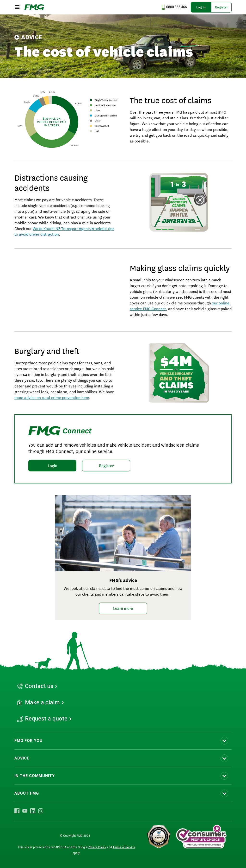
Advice (28, 37)
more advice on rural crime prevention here (52, 397)
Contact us (39, 686)
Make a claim (42, 703)
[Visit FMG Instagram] (41, 811)
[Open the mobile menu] (17, 7)
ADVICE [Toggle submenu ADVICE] (22, 758)
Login (52, 466)
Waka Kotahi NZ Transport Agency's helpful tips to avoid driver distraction (64, 231)
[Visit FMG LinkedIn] (33, 811)
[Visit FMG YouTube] (25, 811)
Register (221, 7)
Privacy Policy (97, 847)
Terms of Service (124, 847)
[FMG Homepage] (34, 7)
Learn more (123, 608)
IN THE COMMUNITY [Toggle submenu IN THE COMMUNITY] (35, 776)
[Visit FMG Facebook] (17, 811)
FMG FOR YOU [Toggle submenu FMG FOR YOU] (28, 741)
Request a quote (46, 719)
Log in (201, 7)
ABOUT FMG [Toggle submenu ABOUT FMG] (27, 793)
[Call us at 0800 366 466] (174, 7)
